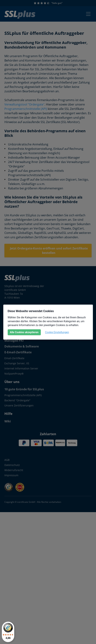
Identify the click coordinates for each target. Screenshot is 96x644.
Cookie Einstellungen (57, 332)
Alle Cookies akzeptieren (24, 332)
